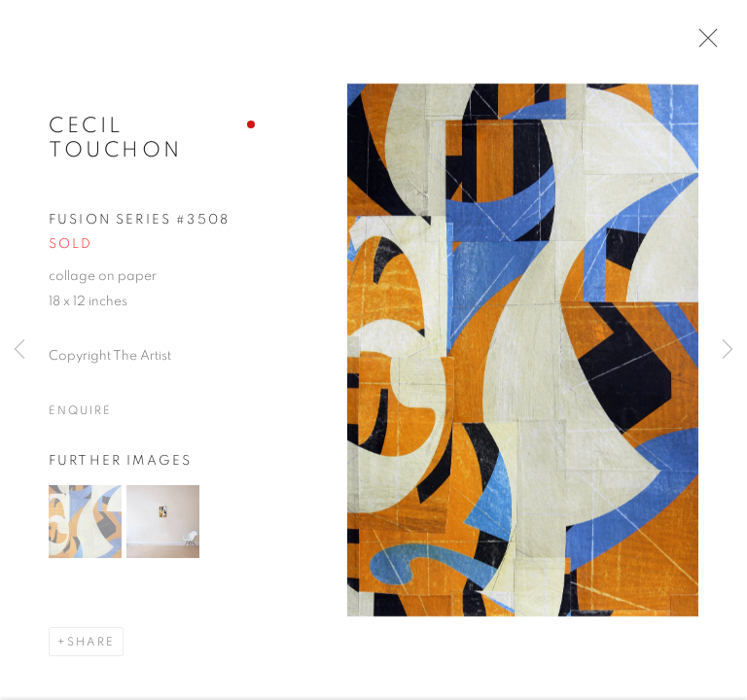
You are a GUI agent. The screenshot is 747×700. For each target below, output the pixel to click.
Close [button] (705, 44)
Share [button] (91, 648)
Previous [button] (19, 350)
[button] (85, 528)
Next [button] (728, 350)
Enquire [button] (80, 417)
